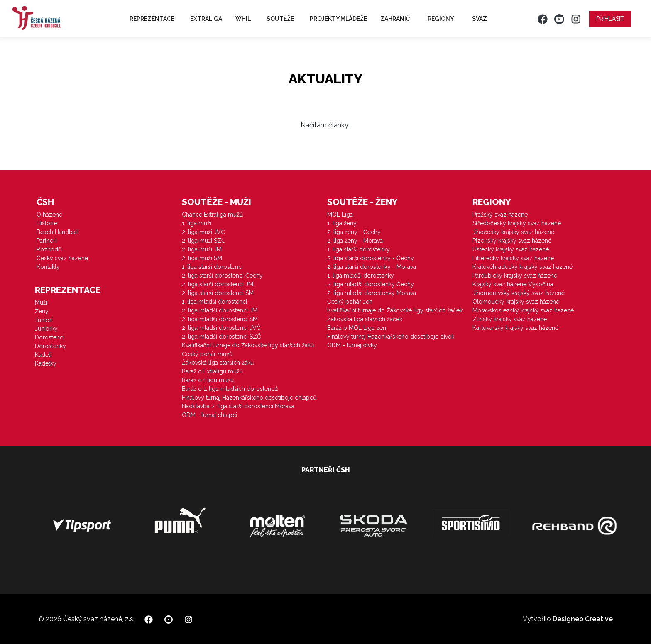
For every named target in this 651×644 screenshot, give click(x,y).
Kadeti (43, 355)
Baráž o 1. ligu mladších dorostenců (230, 389)
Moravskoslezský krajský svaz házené (523, 310)
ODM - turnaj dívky (352, 345)
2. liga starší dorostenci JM (218, 284)
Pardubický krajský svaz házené (515, 276)
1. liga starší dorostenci (212, 267)
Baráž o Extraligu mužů (212, 371)
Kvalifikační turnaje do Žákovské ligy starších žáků (248, 345)
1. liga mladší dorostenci (214, 302)
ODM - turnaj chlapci (209, 415)
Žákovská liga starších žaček (365, 319)
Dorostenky (50, 346)
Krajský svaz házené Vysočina (513, 284)
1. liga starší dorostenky (359, 249)
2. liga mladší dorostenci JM (220, 310)
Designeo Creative (583, 619)
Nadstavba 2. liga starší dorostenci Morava (238, 406)
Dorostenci (50, 337)
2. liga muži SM (202, 258)
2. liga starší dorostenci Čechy (222, 276)
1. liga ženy (342, 223)
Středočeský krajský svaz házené (517, 223)
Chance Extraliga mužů (212, 215)
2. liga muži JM (202, 249)
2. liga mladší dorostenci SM (220, 319)
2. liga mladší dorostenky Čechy (371, 284)
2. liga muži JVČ (203, 232)
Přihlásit (610, 19)
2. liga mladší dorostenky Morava (372, 293)
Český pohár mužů (207, 354)
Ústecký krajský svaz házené (511, 249)
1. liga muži (197, 223)
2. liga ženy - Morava (355, 241)
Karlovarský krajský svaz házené (515, 328)
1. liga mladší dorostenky (361, 276)
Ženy (42, 311)
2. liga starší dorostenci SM (218, 293)
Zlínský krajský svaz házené (510, 319)
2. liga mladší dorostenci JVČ (221, 328)
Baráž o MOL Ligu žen (357, 328)
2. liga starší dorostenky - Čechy (371, 258)
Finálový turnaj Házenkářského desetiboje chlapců (249, 398)
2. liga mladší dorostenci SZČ (221, 337)
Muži (41, 302)
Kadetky (46, 363)
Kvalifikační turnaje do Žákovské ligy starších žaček (395, 310)
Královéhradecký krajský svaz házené (523, 267)
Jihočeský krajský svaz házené (513, 232)
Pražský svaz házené (500, 215)
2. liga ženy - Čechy (354, 232)
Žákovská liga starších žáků (218, 363)
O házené (49, 215)
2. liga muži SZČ (204, 241)
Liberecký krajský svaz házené (513, 258)
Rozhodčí (50, 249)
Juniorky (46, 329)
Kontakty (48, 267)
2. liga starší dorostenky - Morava (372, 267)
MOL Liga (340, 215)
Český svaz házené (62, 258)
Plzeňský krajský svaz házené (512, 241)
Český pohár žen (350, 302)
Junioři (44, 320)
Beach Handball (58, 232)
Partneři (46, 241)
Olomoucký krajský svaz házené (516, 302)
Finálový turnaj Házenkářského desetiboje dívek (391, 337)
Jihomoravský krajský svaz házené (519, 293)
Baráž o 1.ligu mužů (208, 380)
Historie (47, 223)
